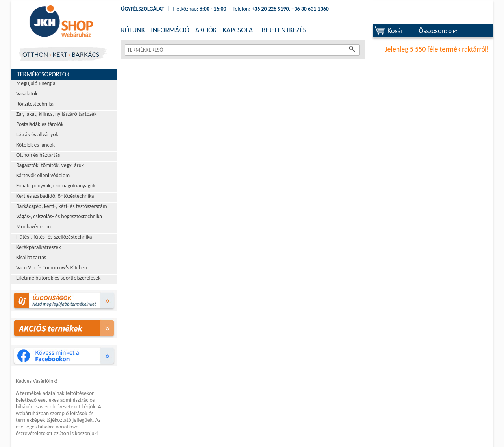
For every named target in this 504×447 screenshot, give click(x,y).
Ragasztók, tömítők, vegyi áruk (50, 165)
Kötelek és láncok (35, 145)
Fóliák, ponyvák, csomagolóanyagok (56, 186)
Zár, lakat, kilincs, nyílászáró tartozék (56, 114)
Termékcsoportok (43, 74)
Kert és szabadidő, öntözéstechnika (55, 196)
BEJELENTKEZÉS (284, 30)
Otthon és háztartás (38, 155)
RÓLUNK (133, 30)
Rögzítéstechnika (35, 104)
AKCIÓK (206, 30)
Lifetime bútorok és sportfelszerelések (58, 278)
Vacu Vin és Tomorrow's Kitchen (52, 268)
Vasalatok (27, 94)
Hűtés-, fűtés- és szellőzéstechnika (54, 237)
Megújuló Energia (36, 83)
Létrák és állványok (37, 134)
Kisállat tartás (31, 257)
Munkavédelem (33, 227)
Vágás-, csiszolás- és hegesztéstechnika (59, 216)
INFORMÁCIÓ (170, 30)
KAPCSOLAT (239, 30)
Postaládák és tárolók (40, 124)
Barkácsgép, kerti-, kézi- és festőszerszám (62, 206)
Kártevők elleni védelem (43, 175)
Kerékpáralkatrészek (39, 247)
